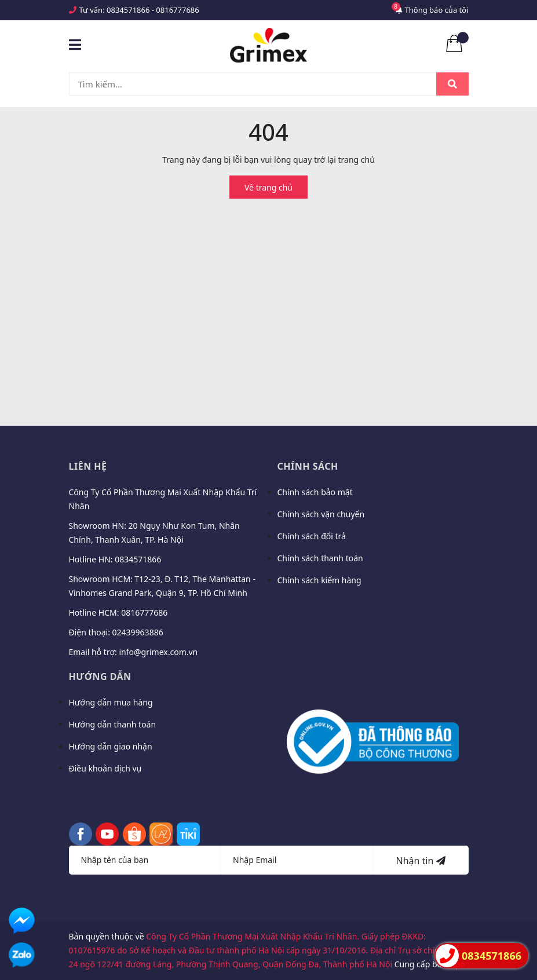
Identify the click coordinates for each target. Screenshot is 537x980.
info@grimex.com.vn (158, 652)
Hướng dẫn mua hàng (111, 702)
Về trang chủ (268, 187)
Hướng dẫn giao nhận (111, 746)
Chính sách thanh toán (320, 558)
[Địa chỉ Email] (297, 860)
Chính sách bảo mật (315, 492)
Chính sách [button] (308, 466)
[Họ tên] (145, 860)
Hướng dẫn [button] (100, 677)
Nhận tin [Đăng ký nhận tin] (420, 861)
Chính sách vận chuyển (321, 514)
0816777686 (177, 10)
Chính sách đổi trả (312, 536)
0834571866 (128, 10)
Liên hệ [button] (88, 466)
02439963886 (138, 632)
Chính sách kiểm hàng (319, 580)
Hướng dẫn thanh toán (113, 724)
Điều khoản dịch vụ (105, 768)
